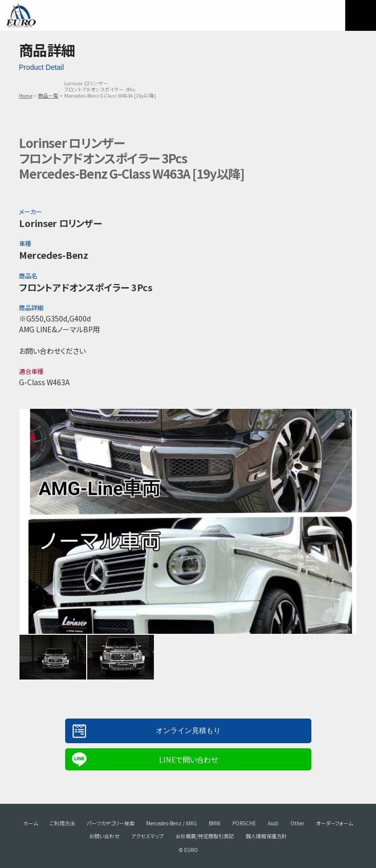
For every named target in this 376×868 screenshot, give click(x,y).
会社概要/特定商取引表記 (205, 836)
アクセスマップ (147, 836)
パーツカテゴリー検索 (111, 823)
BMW (215, 823)
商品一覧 (48, 96)
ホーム (31, 823)
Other (297, 823)
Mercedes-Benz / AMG (172, 823)
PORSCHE (244, 823)
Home (26, 96)
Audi (273, 823)
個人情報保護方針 (266, 836)
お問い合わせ (104, 836)
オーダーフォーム (334, 823)
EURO (21, 15)
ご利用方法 (62, 823)
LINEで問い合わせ (188, 759)
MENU (361, 15)
